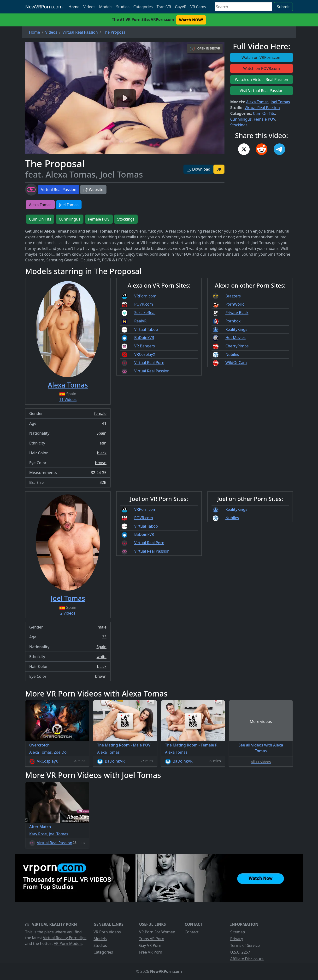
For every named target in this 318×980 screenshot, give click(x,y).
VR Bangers (145, 346)
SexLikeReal (145, 313)
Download (198, 169)
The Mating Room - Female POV (194, 745)
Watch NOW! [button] (191, 20)
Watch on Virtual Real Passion (262, 80)
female (100, 413)
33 (104, 637)
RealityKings (236, 329)
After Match (40, 827)
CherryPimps (237, 346)
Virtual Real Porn (149, 363)
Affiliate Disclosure (247, 959)
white (102, 657)
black (102, 453)
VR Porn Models (68, 943)
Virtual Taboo (146, 329)
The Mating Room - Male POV (124, 745)
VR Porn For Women (157, 932)
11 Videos (68, 400)
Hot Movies (236, 338)
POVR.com (144, 304)
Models (106, 7)
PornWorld (235, 304)
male (102, 627)
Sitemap (238, 932)
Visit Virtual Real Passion (262, 91)
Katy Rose (38, 834)
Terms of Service (245, 945)
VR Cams (198, 7)
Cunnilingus (241, 119)
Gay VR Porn (150, 945)
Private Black (237, 313)
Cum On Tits (264, 113)
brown (101, 463)
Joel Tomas (280, 102)
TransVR (164, 7)
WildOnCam (236, 363)
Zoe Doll (61, 752)
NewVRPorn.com (44, 7)
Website (93, 190)
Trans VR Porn (152, 939)
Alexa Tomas (257, 102)
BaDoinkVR (144, 338)
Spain (101, 433)
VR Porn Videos (107, 932)
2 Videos (68, 613)
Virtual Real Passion (59, 190)
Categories (143, 7)
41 (104, 423)
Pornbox (233, 321)
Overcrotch (39, 745)
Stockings (239, 125)
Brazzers (233, 296)
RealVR (141, 321)
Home (74, 7)
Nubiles (232, 354)
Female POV (264, 119)
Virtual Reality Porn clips (65, 938)
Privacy (237, 939)
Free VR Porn (151, 952)
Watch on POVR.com (262, 68)
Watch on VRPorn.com (262, 57)
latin (103, 443)
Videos (89, 7)
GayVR (181, 7)
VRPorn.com (145, 296)
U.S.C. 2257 (240, 952)
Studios (123, 7)
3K (219, 169)
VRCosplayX (145, 354)
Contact (192, 932)
